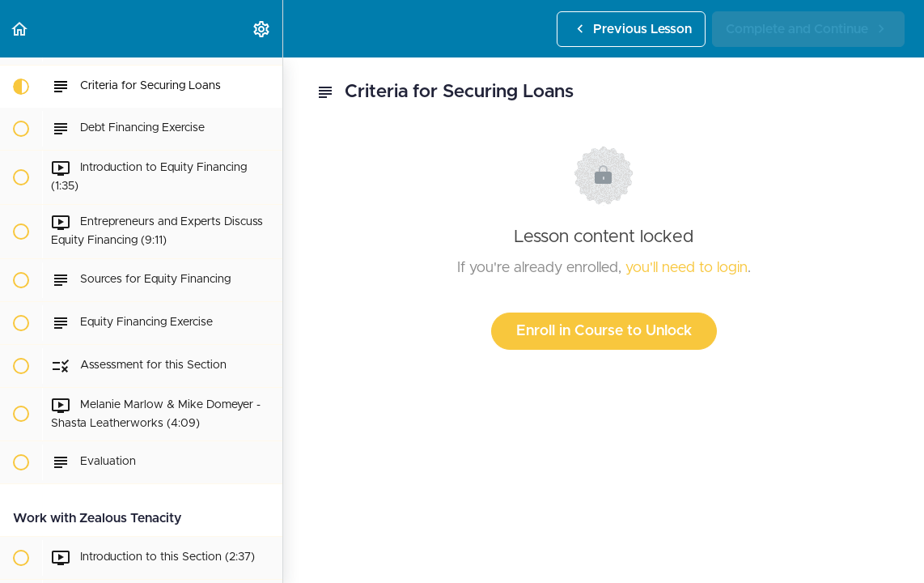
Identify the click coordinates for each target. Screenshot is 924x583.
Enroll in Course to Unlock (604, 331)
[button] (20, 29)
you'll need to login (687, 268)
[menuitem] (262, 29)
